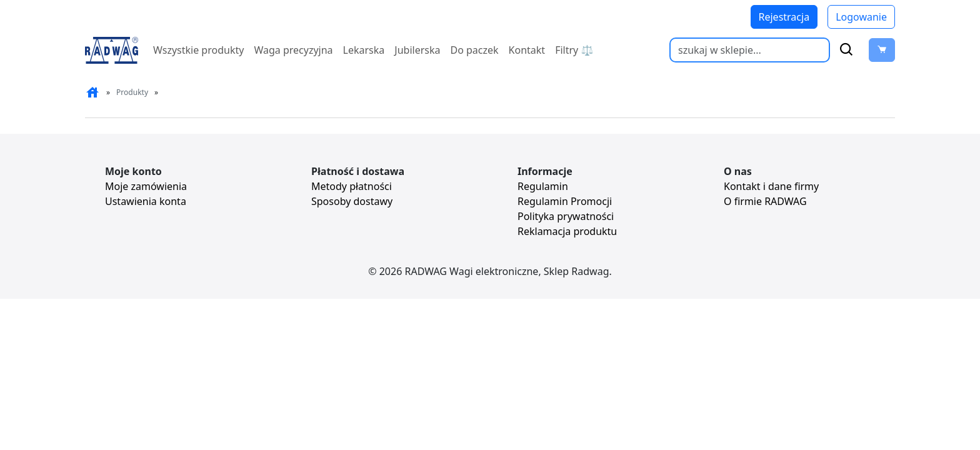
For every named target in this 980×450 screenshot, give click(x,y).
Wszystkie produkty (198, 50)
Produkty (132, 92)
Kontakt (527, 50)
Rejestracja (784, 17)
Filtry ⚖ (574, 50)
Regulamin (543, 186)
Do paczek (474, 50)
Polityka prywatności (566, 216)
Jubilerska (417, 50)
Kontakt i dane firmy (771, 186)
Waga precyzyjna (293, 50)
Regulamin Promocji (565, 201)
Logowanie (861, 17)
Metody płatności (352, 186)
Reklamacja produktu (567, 231)
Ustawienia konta (146, 201)
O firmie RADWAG (765, 201)
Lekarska (364, 50)
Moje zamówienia (146, 186)
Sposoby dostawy (352, 201)
